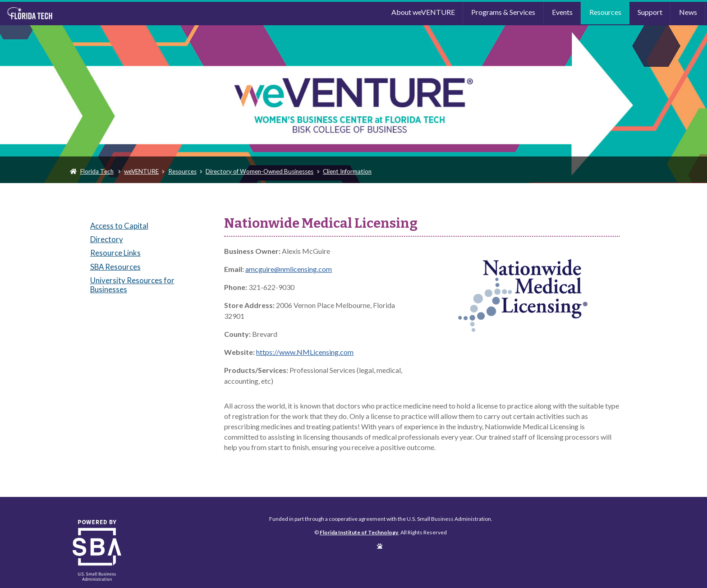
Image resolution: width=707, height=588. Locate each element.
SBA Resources (115, 267)
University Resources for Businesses (132, 285)
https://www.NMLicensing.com (305, 352)
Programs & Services (503, 12)
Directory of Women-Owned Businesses (259, 171)
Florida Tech (97, 171)
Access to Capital (119, 226)
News (688, 12)
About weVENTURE (423, 12)
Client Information (347, 171)
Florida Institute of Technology (90, 14)
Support (650, 12)
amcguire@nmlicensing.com (289, 269)
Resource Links (115, 253)
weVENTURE (141, 171)
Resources (605, 12)
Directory (107, 239)
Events (562, 12)
